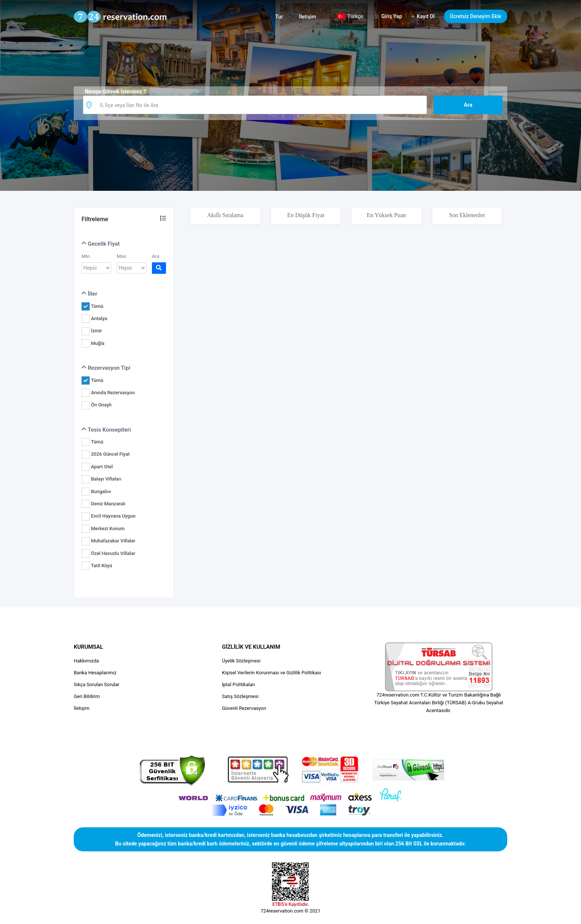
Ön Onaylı (101, 405)
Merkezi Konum (108, 529)
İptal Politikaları (238, 684)
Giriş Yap (392, 16)
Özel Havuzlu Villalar (113, 553)
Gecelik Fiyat (101, 244)
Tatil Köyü (101, 566)
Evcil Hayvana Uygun (113, 516)
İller (89, 294)
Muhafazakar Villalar (113, 541)
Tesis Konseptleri (106, 430)
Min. (86, 256)
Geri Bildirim (87, 696)
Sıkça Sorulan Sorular (97, 684)
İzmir (96, 331)
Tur (279, 17)
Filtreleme (95, 219)
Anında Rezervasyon (113, 393)
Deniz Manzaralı (108, 504)
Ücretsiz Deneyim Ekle (476, 16)
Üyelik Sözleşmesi (241, 661)
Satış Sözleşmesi (240, 696)
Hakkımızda (86, 661)
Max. (122, 256)
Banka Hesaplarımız (95, 673)
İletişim (308, 17)
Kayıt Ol (426, 16)
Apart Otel (102, 467)
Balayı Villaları (106, 479)
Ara (156, 256)
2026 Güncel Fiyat (110, 454)
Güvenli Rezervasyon (244, 708)
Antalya (99, 318)
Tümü (97, 306)
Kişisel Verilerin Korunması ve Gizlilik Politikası (272, 673)
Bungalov (101, 491)
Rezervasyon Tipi (106, 368)
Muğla (97, 343)
